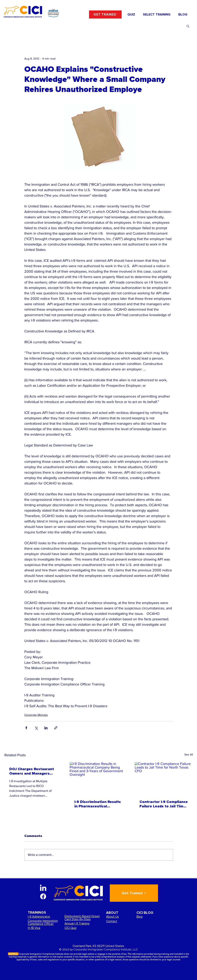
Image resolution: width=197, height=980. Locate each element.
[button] (157, 14)
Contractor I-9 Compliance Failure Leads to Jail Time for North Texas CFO (164, 804)
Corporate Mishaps (36, 715)
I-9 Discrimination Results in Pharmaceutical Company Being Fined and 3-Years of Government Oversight (98, 804)
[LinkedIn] (43, 888)
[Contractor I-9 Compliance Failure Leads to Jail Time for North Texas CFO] (164, 778)
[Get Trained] (134, 893)
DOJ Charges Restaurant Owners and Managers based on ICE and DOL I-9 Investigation (32, 771)
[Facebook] (43, 896)
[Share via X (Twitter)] (36, 728)
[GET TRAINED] (105, 14)
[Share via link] (56, 728)
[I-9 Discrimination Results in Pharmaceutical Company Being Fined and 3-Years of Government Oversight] (99, 778)
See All (189, 754)
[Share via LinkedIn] (46, 728)
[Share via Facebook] (26, 728)
